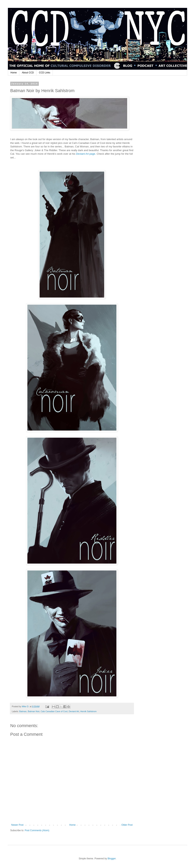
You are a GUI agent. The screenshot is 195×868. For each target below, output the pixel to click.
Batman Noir (34, 711)
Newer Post (17, 825)
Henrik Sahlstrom (89, 711)
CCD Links (45, 73)
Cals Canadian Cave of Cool (54, 711)
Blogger (112, 859)
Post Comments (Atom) (37, 830)
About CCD (28, 73)
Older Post (127, 825)
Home (14, 73)
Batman (23, 711)
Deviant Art (74, 711)
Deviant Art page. (86, 154)
